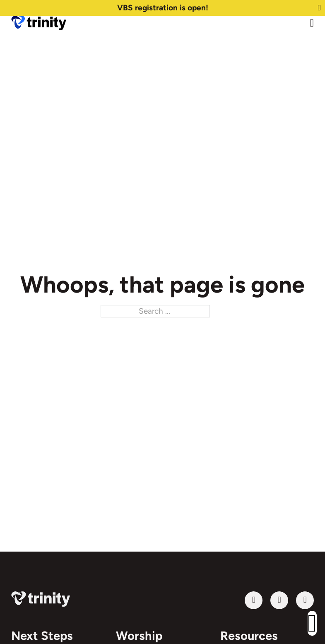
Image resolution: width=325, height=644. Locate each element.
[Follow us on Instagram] (305, 600)
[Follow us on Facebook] (279, 600)
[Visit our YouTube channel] (254, 600)
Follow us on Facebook (270, 600)
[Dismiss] (319, 8)
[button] (312, 623)
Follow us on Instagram (296, 600)
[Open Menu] (312, 23)
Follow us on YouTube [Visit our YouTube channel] (244, 600)
